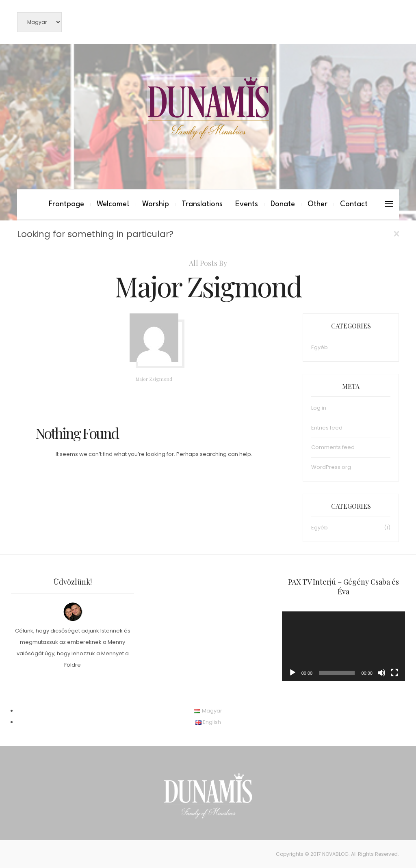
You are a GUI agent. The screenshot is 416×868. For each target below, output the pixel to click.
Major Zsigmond (154, 379)
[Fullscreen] (394, 673)
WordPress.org (331, 467)
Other (317, 204)
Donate (283, 204)
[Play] (292, 673)
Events (247, 204)
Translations (202, 204)
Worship (156, 204)
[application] (343, 646)
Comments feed (333, 447)
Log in (319, 408)
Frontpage (66, 204)
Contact (354, 204)
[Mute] (381, 673)
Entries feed (327, 428)
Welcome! (113, 204)
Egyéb (320, 347)
